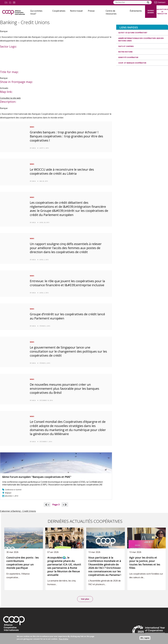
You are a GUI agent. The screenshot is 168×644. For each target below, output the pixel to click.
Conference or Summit (13, 490)
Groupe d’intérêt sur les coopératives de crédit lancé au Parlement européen (67, 316)
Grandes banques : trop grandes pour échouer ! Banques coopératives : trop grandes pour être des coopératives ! (66, 136)
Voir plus (85, 599)
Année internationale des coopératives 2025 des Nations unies (141, 39)
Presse (91, 11)
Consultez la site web (10, 98)
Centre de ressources (111, 12)
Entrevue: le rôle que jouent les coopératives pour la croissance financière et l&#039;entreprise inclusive (67, 283)
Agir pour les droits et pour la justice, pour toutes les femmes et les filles (145, 563)
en (6, 2)
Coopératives (59, 11)
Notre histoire (125, 52)
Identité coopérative (128, 57)
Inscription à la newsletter (162, 11)
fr (14, 2)
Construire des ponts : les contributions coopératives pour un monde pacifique (23, 563)
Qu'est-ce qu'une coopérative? (133, 33)
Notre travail (76, 11)
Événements (136, 11)
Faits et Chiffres (126, 46)
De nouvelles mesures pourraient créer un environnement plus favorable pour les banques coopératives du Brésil (64, 388)
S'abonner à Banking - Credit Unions (18, 511)
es (10, 2)
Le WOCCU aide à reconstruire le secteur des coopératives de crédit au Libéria (62, 171)
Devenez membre (151, 12)
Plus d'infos (64, 639)
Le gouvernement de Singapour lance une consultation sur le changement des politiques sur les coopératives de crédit (68, 351)
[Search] (148, 2)
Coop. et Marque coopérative (132, 63)
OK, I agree (145, 638)
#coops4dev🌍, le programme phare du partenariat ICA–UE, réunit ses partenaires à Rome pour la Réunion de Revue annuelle (64, 566)
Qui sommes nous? (36, 12)
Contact (162, 2)
